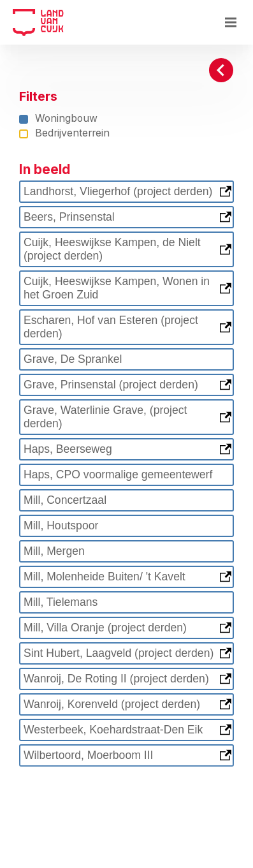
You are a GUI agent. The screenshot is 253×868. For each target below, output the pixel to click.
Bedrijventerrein (64, 134)
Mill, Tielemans (61, 602)
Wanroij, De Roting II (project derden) (127, 679)
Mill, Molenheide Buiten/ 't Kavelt (127, 577)
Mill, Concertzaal (65, 500)
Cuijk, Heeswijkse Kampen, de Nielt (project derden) (127, 249)
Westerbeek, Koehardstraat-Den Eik (127, 730)
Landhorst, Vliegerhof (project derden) (127, 191)
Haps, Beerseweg (127, 449)
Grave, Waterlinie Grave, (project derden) (127, 417)
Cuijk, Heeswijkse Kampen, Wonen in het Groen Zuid (127, 288)
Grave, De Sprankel (73, 359)
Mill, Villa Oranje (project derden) (127, 628)
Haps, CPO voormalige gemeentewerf (118, 474)
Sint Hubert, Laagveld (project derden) (127, 653)
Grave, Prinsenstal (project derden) (127, 385)
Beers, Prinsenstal (127, 217)
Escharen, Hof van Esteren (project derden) (127, 327)
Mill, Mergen (54, 551)
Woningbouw (58, 119)
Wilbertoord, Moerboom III (127, 755)
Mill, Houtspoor (61, 526)
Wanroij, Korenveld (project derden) (127, 704)
